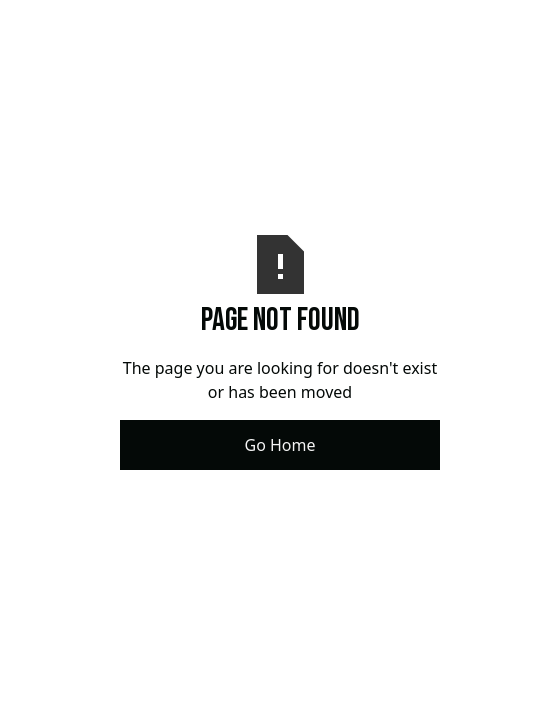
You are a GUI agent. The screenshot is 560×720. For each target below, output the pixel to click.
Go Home (279, 445)
